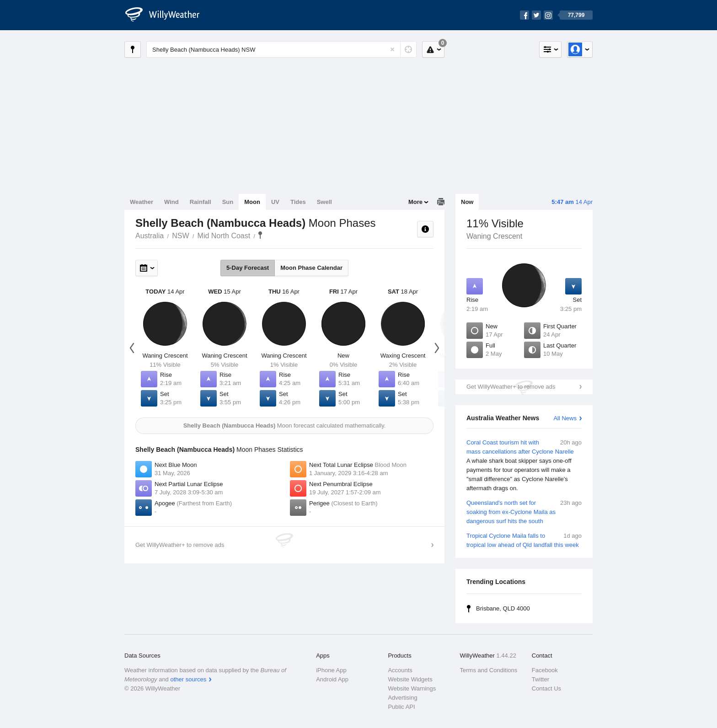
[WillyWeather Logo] (167, 15)
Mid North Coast (224, 236)
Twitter (540, 679)
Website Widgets (410, 679)
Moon (252, 202)
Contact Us (546, 688)
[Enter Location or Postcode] (281, 49)
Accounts (400, 670)
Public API (401, 707)
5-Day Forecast (248, 268)
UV (275, 202)
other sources (188, 679)
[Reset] (392, 49)
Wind (171, 202)
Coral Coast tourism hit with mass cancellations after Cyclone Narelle (524, 466)
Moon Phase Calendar (311, 268)
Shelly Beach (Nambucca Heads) (260, 235)
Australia (150, 236)
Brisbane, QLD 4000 (503, 608)
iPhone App (331, 670)
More (415, 202)
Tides (298, 202)
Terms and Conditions (489, 670)
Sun (228, 202)
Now (467, 202)
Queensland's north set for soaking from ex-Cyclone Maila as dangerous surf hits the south (524, 511)
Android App (332, 679)
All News (565, 418)
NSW (180, 236)
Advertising (402, 698)
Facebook (545, 670)
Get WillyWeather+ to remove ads (511, 387)
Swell (324, 202)
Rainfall (201, 202)
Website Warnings (412, 688)
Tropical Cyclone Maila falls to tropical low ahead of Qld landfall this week (524, 540)
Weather (142, 202)
